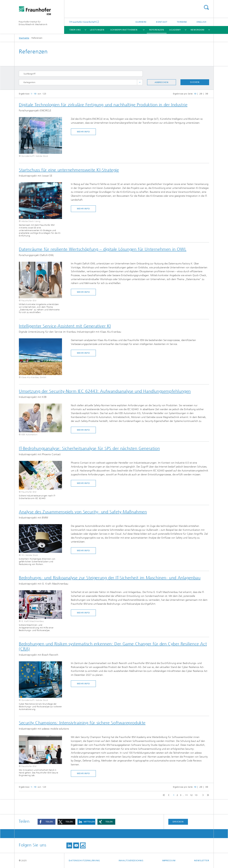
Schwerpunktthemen (124, 30)
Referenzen (157, 30)
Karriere (141, 22)
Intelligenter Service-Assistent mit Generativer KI (65, 326)
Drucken (178, 822)
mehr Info (83, 132)
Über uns (75, 30)
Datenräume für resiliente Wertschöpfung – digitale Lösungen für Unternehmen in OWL (103, 249)
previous (168, 795)
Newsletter (202, 861)
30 (207, 94)
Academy (175, 30)
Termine (182, 22)
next (202, 795)
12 (191, 795)
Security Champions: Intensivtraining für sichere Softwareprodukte (82, 723)
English (202, 22)
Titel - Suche (206, 7)
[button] (46, 822)
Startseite (24, 38)
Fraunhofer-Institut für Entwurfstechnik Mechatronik (33, 23)
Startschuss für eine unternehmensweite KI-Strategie (69, 170)
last (207, 795)
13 (196, 795)
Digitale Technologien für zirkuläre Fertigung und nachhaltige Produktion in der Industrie (103, 105)
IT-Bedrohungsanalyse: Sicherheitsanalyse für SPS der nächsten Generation (89, 448)
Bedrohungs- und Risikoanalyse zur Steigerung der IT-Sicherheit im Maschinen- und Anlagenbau (110, 578)
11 (187, 795)
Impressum (169, 861)
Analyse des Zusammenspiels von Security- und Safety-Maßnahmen (83, 512)
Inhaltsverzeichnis (131, 861)
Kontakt (162, 22)
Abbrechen (161, 82)
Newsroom (197, 30)
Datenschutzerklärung (84, 861)
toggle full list (140, 82)
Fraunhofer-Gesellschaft (84, 22)
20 (201, 94)
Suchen (195, 82)
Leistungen (97, 30)
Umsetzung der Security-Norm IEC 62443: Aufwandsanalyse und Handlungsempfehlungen (105, 391)
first (163, 795)
